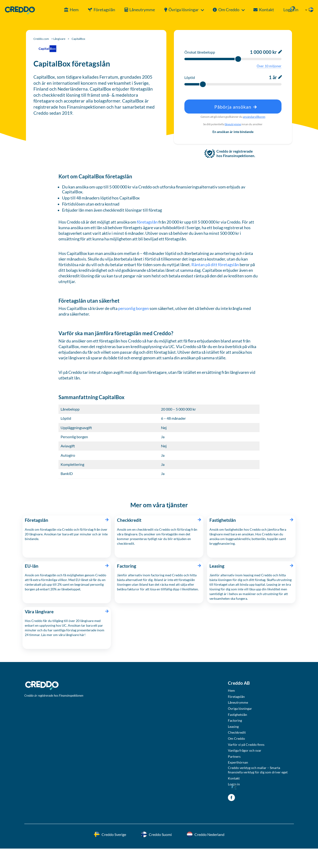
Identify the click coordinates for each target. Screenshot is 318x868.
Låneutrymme (128, 10)
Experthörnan (238, 762)
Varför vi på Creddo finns (246, 745)
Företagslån (91, 10)
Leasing (233, 726)
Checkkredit (237, 732)
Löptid (190, 77)
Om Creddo (215, 10)
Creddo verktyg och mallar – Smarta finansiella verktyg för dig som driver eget (258, 770)
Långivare (59, 39)
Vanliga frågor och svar (245, 750)
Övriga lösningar (170, 10)
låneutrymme (233, 124)
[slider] (238, 59)
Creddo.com (41, 39)
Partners (234, 756)
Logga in (281, 10)
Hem (60, 10)
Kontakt (253, 10)
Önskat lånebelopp (200, 52)
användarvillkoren (254, 117)
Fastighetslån (238, 715)
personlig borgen (133, 308)
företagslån (147, 222)
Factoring (235, 720)
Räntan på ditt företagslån (216, 265)
